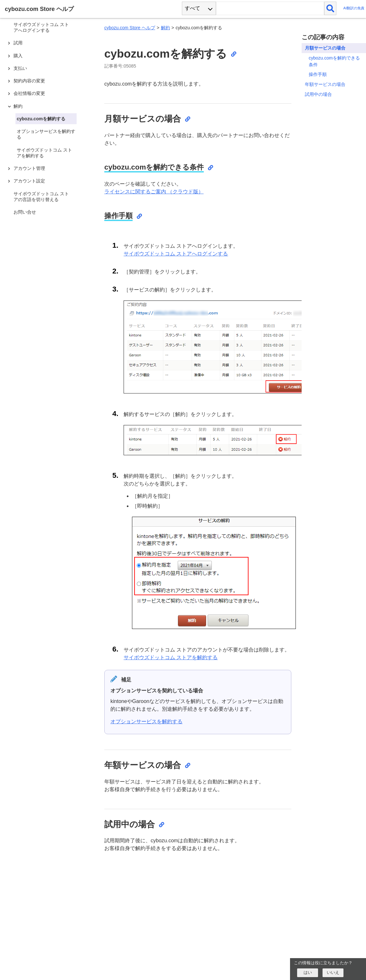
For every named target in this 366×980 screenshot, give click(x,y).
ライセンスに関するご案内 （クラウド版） (154, 192)
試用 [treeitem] (18, 43)
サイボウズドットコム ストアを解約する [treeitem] (44, 153)
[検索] (330, 8)
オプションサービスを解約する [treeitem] (46, 134)
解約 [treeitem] (18, 106)
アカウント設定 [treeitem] (29, 181)
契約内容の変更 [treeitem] (29, 81)
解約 (165, 28)
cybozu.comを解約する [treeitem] (41, 119)
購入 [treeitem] (18, 56)
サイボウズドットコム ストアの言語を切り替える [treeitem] (41, 197)
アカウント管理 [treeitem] (29, 168)
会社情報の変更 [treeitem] (29, 93)
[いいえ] (333, 973)
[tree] (48, 484)
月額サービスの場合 (325, 48)
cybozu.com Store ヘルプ (130, 28)
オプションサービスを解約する (146, 721)
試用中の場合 (318, 94)
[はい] (308, 973)
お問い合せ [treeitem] (25, 212)
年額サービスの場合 (325, 84)
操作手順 (318, 74)
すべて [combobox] (192, 8)
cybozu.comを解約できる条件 (334, 61)
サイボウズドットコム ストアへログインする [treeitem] (41, 27)
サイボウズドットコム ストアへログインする (176, 254)
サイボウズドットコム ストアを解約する (171, 657)
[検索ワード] (270, 8)
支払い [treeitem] (20, 68)
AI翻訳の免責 (354, 8)
